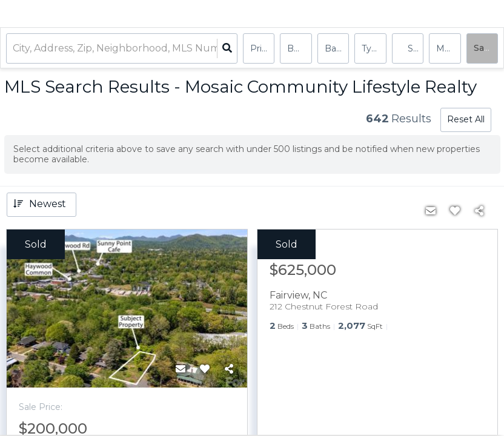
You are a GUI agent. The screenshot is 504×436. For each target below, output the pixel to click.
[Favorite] (205, 369)
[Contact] (181, 369)
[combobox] (14, 49)
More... (448, 48)
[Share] (229, 369)
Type (372, 48)
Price (261, 48)
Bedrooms (299, 48)
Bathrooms (337, 48)
